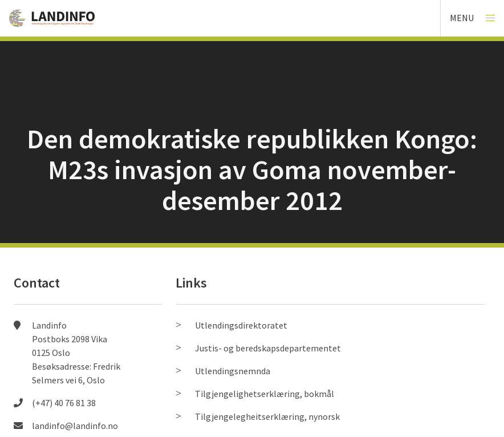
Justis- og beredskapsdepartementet (268, 348)
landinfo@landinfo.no (75, 426)
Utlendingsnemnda (233, 371)
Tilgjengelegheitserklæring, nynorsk (267, 416)
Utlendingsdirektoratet (241, 325)
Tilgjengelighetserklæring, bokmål (265, 394)
